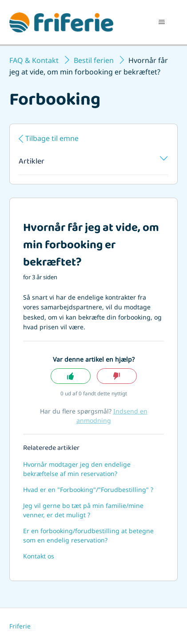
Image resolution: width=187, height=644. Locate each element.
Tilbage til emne (52, 138)
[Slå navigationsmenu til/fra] (162, 22)
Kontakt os (39, 556)
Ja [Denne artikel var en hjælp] (71, 376)
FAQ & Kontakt (34, 60)
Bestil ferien (94, 60)
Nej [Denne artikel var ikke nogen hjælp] (117, 376)
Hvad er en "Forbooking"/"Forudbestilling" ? (88, 490)
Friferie (20, 626)
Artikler (93, 162)
